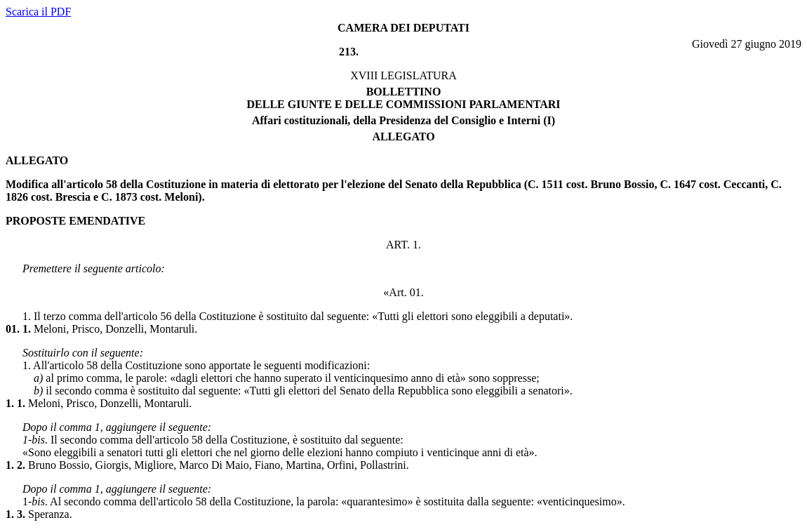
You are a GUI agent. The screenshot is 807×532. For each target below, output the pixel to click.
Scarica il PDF (38, 12)
